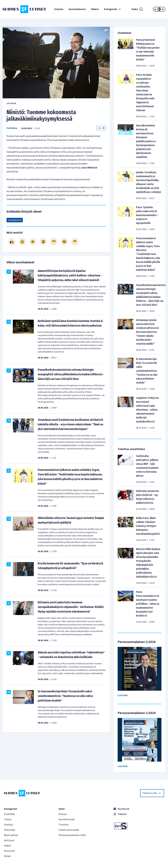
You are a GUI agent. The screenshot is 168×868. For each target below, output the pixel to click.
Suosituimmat (77, 9)
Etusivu (59, 9)
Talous (8, 819)
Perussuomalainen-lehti (72, 835)
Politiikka (12, 128)
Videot (95, 9)
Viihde (7, 856)
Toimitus (64, 825)
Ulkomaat (10, 830)
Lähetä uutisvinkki (69, 830)
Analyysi (9, 825)
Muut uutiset (11, 835)
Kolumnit (9, 851)
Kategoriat (113, 9)
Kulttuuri (9, 840)
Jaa (101, 128)
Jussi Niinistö (15, 220)
